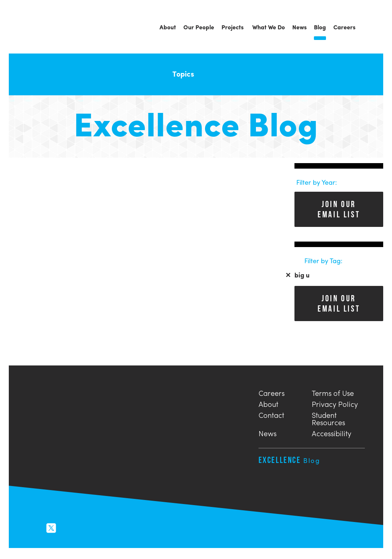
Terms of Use (333, 392)
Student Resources (328, 418)
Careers (272, 392)
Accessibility (331, 432)
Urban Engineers (49, 27)
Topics (188, 73)
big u (297, 275)
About (268, 403)
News (268, 432)
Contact (271, 414)
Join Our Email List (339, 209)
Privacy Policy (335, 403)
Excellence (290, 460)
